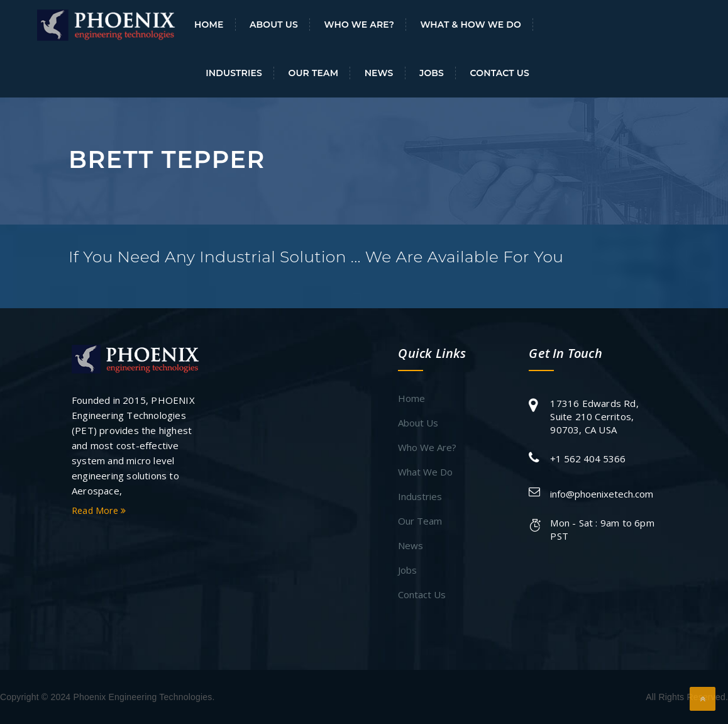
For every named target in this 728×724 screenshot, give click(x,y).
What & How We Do (471, 25)
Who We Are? (359, 25)
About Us (274, 25)
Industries (234, 73)
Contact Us (500, 73)
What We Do (425, 472)
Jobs (432, 73)
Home (209, 25)
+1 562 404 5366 (588, 459)
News (379, 73)
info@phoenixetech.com (602, 494)
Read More (99, 510)
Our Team (313, 73)
